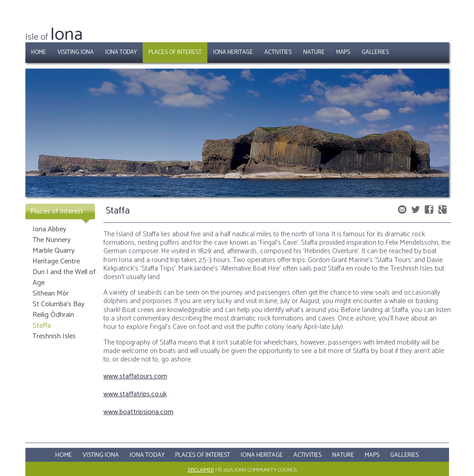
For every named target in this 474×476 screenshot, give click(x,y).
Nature (314, 52)
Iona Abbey (49, 229)
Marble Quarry (54, 251)
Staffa (42, 326)
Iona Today (121, 52)
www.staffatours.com (135, 376)
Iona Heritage (233, 52)
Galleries (375, 52)
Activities (278, 52)
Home (39, 52)
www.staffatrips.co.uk (135, 394)
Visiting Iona (76, 52)
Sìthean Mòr (51, 293)
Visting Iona (101, 455)
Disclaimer (201, 470)
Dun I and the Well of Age (64, 277)
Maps (343, 52)
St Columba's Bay (58, 304)
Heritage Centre (56, 261)
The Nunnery (52, 240)
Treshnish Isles (54, 336)
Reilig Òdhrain (53, 315)
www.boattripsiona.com (138, 412)
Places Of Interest (203, 455)
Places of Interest (175, 52)
